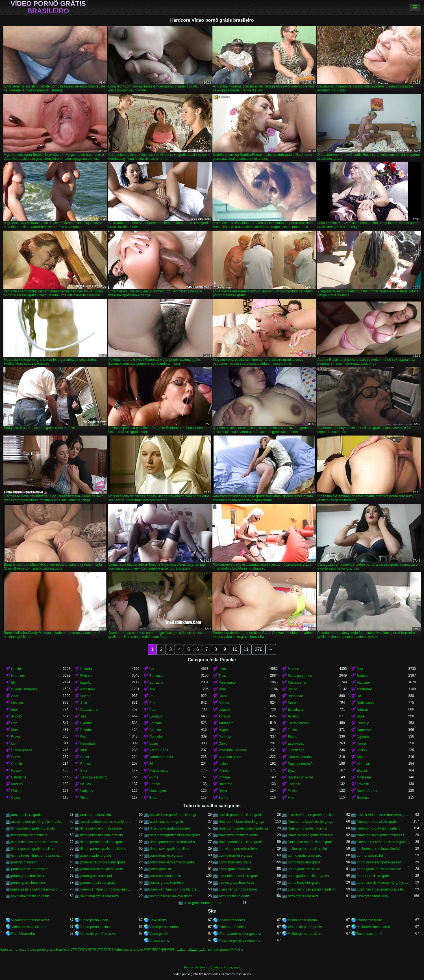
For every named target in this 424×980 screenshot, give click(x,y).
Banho (224, 798)
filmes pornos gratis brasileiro (33, 849)
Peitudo (86, 669)
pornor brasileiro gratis (374, 876)
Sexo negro (158, 920)
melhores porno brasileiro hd (378, 849)
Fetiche (17, 791)
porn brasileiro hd (370, 856)
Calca (223, 696)
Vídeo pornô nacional (96, 927)
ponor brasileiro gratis (166, 856)
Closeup (363, 723)
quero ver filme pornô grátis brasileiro (175, 889)
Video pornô (159, 934)
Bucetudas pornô (370, 934)
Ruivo (16, 737)
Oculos (85, 784)
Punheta (225, 737)
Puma (154, 777)
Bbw (291, 771)
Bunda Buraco (368, 791)
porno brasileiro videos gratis (102, 869)
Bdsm (154, 743)
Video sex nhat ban (129, 950)
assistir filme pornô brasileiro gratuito (175, 815)
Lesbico (17, 703)
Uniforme (226, 784)
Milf (14, 683)
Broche (17, 669)
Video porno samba (164, 927)
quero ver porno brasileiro (238, 889)
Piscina (293, 791)
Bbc (14, 723)
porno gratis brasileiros (28, 876)
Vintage (224, 777)
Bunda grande (22, 750)
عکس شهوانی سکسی (191, 950)
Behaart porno (218, 950)
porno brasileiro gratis (235, 862)
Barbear (363, 676)
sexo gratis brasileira (303, 896)
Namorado (365, 730)
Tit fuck (362, 750)
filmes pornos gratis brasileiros (103, 849)
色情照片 (237, 950)
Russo (16, 771)
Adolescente (297, 683)
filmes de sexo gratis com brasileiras (37, 842)
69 (151, 764)
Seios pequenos (300, 676)
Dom (15, 743)
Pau (152, 696)
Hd (359, 696)
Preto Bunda (159, 750)
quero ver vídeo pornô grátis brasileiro (383, 889)
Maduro (17, 784)
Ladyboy (87, 791)
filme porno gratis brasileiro (170, 828)
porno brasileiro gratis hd (30, 869)
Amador (225, 716)
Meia (222, 689)
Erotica (85, 764)
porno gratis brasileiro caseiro (379, 869)
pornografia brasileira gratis (308, 876)
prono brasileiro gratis (304, 883)
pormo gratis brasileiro (304, 856)
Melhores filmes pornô (373, 927)
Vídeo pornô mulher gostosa (240, 934)
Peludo (85, 730)
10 (235, 649)
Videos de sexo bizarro (29, 927)
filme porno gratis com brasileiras (243, 828)
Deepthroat (296, 703)
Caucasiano (89, 710)
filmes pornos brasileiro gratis (241, 842)
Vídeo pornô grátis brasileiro (48, 7)
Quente (86, 696)
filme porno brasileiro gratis (377, 822)
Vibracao (363, 764)
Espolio (86, 683)
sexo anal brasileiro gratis (31, 896)
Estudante (19, 777)
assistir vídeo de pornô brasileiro (312, 815)
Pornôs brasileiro (369, 920)
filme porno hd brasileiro (29, 835)
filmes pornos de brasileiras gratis (382, 842)
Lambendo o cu (161, 757)
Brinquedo (295, 696)
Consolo (156, 737)
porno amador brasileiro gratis (103, 862)
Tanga (361, 743)
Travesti (363, 784)
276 (259, 649)
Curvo (223, 743)
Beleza (224, 703)
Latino (223, 764)
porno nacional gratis (165, 876)
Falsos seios (159, 771)
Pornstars (87, 689)
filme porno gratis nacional (307, 828)
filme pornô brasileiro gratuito (33, 828)
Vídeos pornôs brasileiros (30, 920)
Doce (361, 716)
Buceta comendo (300, 777)
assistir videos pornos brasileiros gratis (106, 822)
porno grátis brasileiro (235, 869)
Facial (292, 730)
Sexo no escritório (94, 777)
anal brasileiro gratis (26, 815)
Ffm (83, 737)
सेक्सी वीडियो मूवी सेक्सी (159, 950)
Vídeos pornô (159, 940)
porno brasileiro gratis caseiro (379, 862)
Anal (15, 696)
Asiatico (293, 716)
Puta (153, 710)
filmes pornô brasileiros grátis (102, 842)
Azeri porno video (13, 950)
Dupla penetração (301, 764)
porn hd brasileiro (24, 862)
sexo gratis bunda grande (203, 903)
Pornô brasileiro (23, 934)
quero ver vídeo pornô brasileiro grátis (313, 889)
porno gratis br (160, 869)
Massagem (158, 791)
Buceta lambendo (24, 689)
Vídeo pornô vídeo (94, 920)
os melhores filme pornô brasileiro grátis (37, 856)
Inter (15, 710)
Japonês (363, 737)
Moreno (293, 669)
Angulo (17, 716)
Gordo (16, 757)
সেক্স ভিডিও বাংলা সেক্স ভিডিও (92, 950)
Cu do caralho (298, 723)
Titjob (84, 798)
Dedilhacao (365, 703)
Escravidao (296, 743)
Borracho (156, 683)
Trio (152, 689)
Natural (362, 710)
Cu (152, 669)
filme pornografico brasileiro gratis (175, 835)
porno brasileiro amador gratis (172, 862)
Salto (361, 757)
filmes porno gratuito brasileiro (172, 842)
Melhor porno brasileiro (305, 934)
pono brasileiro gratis (96, 856)
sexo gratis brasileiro (372, 896)
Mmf (83, 750)
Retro (223, 791)
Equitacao (157, 676)
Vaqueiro (363, 683)
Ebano (293, 737)
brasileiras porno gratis (167, 822)
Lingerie (225, 710)
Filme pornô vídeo (232, 927)
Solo (84, 703)
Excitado (156, 716)
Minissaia (364, 777)
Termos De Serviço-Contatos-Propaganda (212, 967)
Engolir (155, 784)
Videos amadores (232, 920)
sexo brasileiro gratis (234, 896)
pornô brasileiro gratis (304, 862)
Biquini (362, 771)
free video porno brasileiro (238, 849)
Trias (222, 676)
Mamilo (224, 771)
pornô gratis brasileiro (304, 869)
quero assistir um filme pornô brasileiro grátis (37, 889)
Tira (83, 716)
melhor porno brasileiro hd (307, 849)
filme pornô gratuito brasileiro (379, 828)
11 (246, 649)
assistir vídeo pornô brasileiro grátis (383, 815)
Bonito (292, 689)
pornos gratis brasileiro (167, 883)
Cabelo (17, 764)
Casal (85, 757)
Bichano (86, 676)
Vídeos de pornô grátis (305, 927)
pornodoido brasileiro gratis (239, 876)
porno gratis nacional (96, 876)
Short (84, 771)
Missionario (227, 683)
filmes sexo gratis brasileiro (170, 849)
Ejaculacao (296, 710)
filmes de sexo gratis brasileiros (380, 835)
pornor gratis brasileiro (28, 883)
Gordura (363, 798)
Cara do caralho (300, 757)
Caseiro (155, 730)
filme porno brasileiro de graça (310, 822)
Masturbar (364, 689)
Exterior (86, 723)
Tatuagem (226, 723)
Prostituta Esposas (233, 750)
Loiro (222, 669)
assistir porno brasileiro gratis (241, 815)
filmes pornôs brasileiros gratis (310, 842)
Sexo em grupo (230, 757)
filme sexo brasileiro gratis (238, 835)
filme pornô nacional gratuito (102, 835)
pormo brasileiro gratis (235, 856)
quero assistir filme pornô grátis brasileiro (383, 883)
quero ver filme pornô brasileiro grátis (106, 889)
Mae (15, 730)
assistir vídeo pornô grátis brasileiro (37, 822)
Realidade (88, 743)
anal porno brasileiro (96, 815)
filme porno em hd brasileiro (101, 828)
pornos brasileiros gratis (98, 883)
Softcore (156, 723)
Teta (360, 669)
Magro (223, 730)
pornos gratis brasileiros (237, 883)
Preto (154, 703)
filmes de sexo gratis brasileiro (310, 835)
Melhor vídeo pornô (302, 920)
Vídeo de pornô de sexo (98, 934)
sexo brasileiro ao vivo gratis (171, 896)
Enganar (294, 784)
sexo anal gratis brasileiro (99, 896)
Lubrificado (296, 750)
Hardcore (18, 676)
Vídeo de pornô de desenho (240, 940)
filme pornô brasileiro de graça (241, 822)
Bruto (154, 798)
